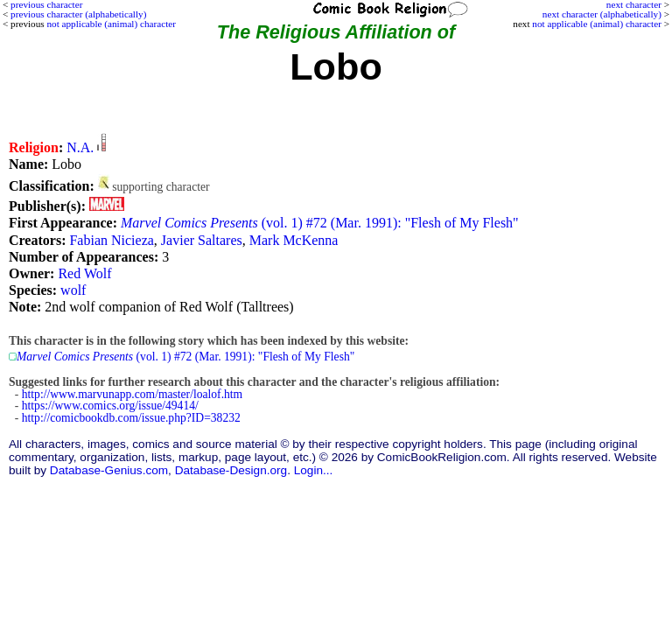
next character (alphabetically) (602, 14)
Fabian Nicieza (111, 240)
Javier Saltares (202, 240)
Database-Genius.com (109, 470)
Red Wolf (84, 273)
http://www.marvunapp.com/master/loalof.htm (132, 394)
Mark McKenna (294, 240)
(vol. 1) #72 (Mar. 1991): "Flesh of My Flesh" (320, 223)
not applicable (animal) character (597, 24)
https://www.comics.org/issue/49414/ (110, 406)
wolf (73, 290)
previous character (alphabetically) (78, 14)
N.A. (80, 147)
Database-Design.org (231, 470)
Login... (314, 470)
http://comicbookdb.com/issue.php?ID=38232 (131, 418)
